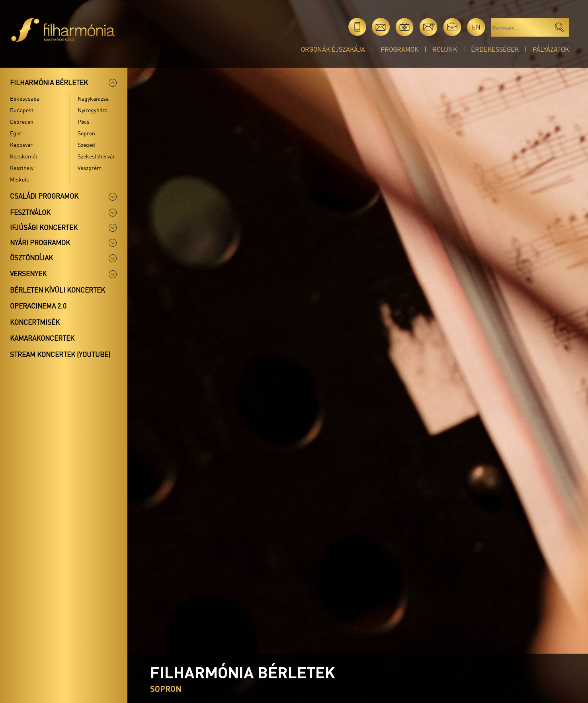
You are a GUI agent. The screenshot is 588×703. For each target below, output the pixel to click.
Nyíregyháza (93, 110)
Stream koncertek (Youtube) (60, 354)
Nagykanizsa (93, 98)
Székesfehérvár (96, 156)
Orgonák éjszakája (333, 49)
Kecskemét (24, 156)
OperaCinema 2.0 (38, 306)
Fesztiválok (30, 212)
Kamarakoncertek (42, 338)
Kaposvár (21, 145)
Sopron (86, 133)
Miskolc (20, 179)
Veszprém (90, 168)
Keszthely (22, 168)
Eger (16, 133)
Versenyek (28, 273)
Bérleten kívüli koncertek (58, 290)
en (476, 27)
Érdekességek (495, 49)
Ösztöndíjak (31, 258)
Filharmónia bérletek (49, 82)
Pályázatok (551, 49)
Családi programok (44, 196)
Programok (399, 49)
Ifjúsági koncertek (44, 227)
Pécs (84, 121)
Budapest (22, 110)
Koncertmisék (35, 322)
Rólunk (445, 49)
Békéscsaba (25, 98)
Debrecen (22, 121)
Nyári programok (40, 242)
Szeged (86, 145)
